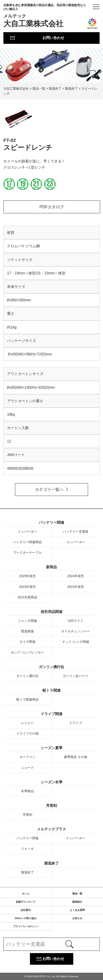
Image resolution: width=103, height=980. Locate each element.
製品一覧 (77, 894)
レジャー (27, 723)
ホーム (26, 894)
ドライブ (76, 723)
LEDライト (75, 621)
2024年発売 (75, 576)
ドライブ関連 (51, 714)
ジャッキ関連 (27, 621)
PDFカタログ (52, 207)
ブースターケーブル (27, 553)
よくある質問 (77, 910)
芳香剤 (51, 806)
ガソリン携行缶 (51, 667)
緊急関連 (27, 631)
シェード (27, 768)
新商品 (51, 567)
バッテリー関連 (51, 523)
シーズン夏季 (51, 748)
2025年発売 (27, 576)
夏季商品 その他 (76, 757)
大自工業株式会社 (45, 16)
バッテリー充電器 (76, 532)
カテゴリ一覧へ (49, 490)
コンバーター (76, 542)
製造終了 (51, 863)
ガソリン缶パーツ (76, 676)
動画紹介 (77, 902)
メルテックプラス (51, 829)
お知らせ (77, 918)
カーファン (27, 757)
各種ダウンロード (26, 902)
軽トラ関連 (51, 690)
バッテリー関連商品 (27, 542)
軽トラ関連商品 (27, 699)
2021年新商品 (27, 597)
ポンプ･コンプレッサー (27, 652)
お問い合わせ (53, 38)
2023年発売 (27, 587)
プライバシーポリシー (26, 926)
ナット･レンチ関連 (76, 642)
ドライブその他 (27, 733)
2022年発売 (75, 587)
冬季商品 (27, 791)
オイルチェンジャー (76, 631)
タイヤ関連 (27, 642)
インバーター (27, 532)
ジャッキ (27, 849)
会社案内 (26, 910)
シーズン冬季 (51, 782)
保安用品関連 (51, 612)
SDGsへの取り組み (26, 918)
